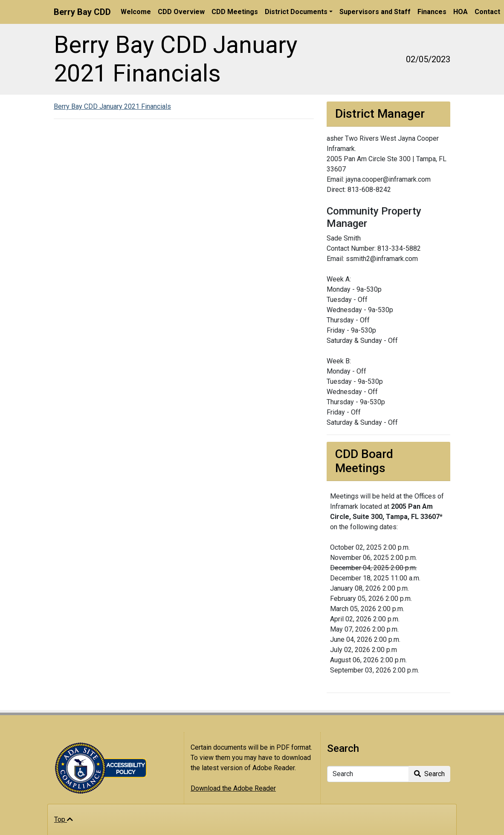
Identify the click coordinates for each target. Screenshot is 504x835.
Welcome (136, 12)
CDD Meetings (235, 12)
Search (429, 774)
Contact (487, 12)
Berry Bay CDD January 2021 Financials (112, 106)
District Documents (296, 12)
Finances (432, 12)
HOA (461, 12)
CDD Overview (181, 12)
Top (64, 819)
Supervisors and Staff (375, 12)
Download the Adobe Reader (233, 788)
